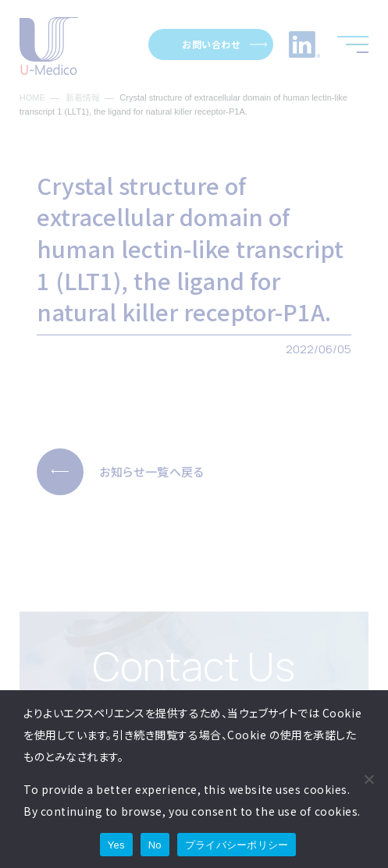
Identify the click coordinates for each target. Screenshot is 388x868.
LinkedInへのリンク (304, 44)
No (155, 845)
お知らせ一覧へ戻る (151, 471)
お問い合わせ (211, 44)
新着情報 (83, 98)
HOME (32, 98)
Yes (116, 845)
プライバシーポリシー (237, 845)
